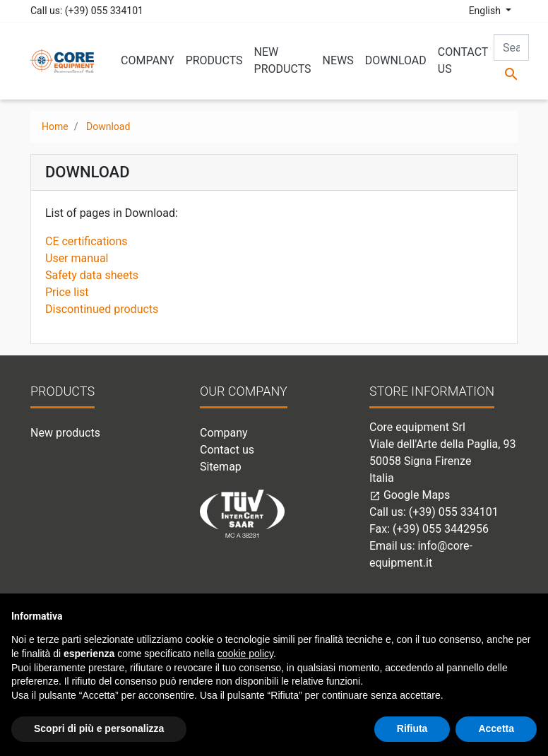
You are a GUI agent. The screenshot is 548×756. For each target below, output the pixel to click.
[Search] (511, 47)
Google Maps (410, 495)
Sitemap (221, 467)
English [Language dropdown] (486, 11)
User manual (77, 258)
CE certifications (87, 241)
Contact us (227, 450)
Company (224, 433)
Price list (67, 292)
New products (65, 433)
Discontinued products (102, 309)
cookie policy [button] (245, 654)
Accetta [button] (496, 728)
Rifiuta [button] (412, 728)
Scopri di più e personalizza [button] (99, 728)
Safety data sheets (92, 275)
